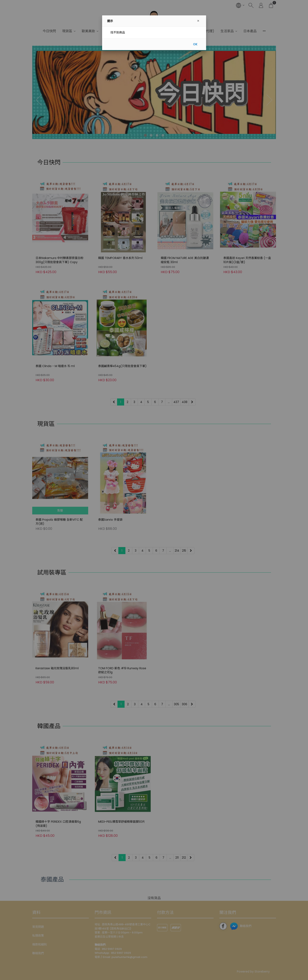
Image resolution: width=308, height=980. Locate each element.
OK (195, 44)
